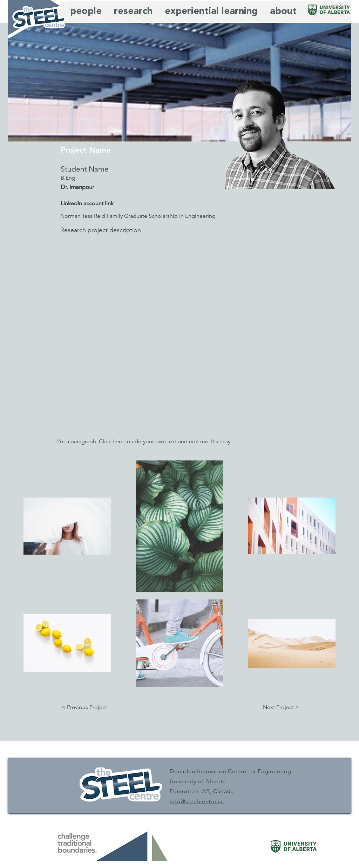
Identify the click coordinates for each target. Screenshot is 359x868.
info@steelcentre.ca (197, 801)
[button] (84, 707)
